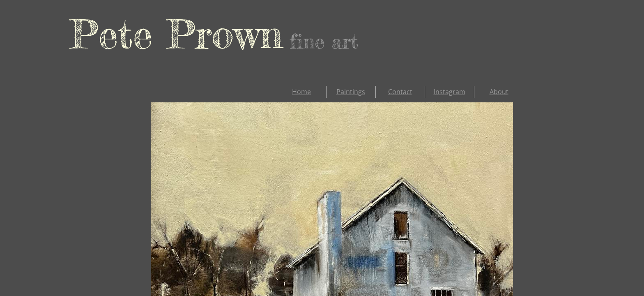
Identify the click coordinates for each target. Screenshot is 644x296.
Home (301, 92)
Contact (400, 92)
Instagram (450, 92)
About (499, 92)
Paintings (351, 92)
